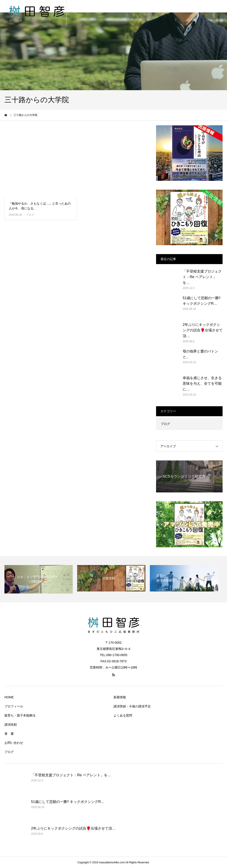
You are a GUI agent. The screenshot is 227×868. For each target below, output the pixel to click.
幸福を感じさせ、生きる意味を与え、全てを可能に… (202, 384)
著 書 (9, 734)
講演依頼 (11, 725)
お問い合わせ (14, 743)
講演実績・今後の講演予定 (132, 706)
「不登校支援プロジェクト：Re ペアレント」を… (202, 277)
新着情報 (120, 697)
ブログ (30, 215)
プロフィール (14, 706)
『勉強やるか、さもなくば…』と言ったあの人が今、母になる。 (40, 206)
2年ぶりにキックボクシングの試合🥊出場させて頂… (203, 330)
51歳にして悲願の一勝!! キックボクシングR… (202, 301)
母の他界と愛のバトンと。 (200, 354)
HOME (9, 697)
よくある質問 (123, 715)
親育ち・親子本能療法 (20, 715)
